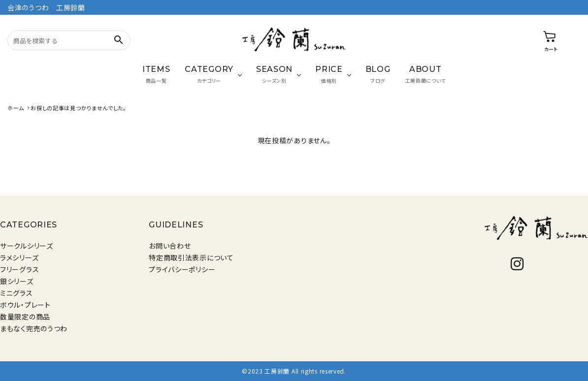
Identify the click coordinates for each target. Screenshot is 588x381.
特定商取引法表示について (191, 257)
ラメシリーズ (19, 257)
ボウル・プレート (25, 305)
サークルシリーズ (27, 246)
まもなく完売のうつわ (34, 328)
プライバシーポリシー (182, 269)
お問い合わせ (170, 246)
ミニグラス (16, 293)
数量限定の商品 (25, 317)
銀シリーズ (17, 281)
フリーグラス (19, 269)
